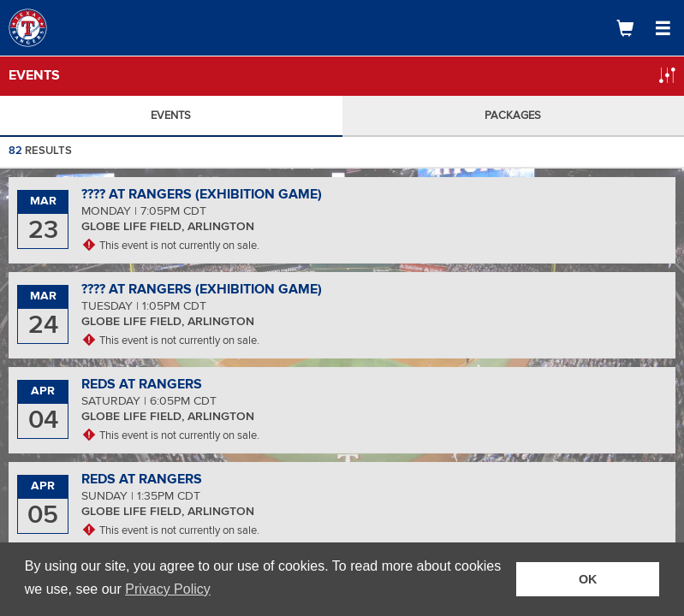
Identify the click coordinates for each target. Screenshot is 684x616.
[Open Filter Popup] (667, 75)
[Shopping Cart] (625, 28)
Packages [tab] (513, 115)
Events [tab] (171, 115)
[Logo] (73, 28)
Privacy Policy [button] (168, 589)
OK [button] (588, 579)
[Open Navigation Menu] (663, 28)
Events (34, 75)
